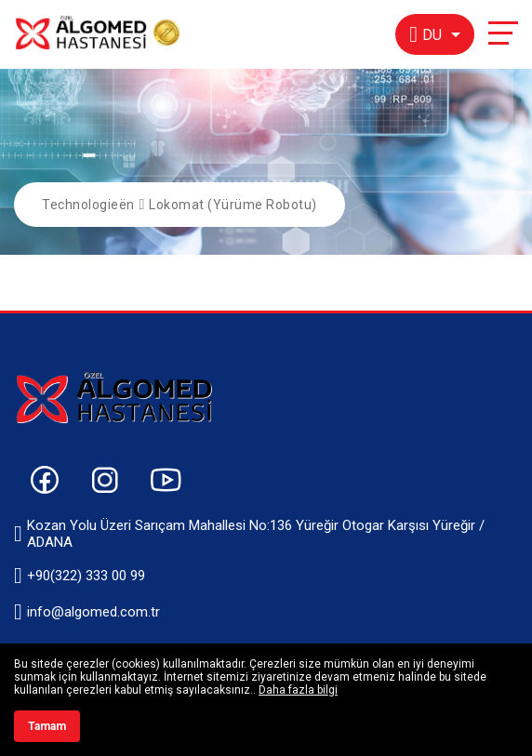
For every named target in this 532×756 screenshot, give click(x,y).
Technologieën (88, 205)
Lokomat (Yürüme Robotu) (233, 205)
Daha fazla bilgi (298, 690)
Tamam (47, 726)
